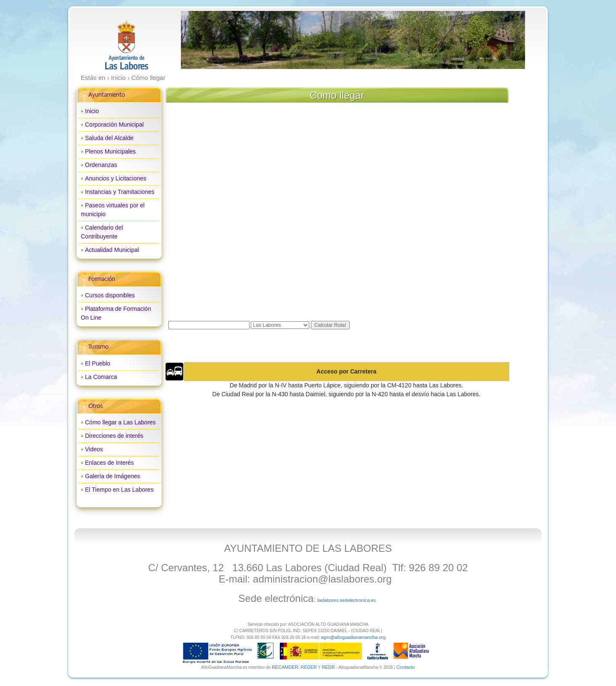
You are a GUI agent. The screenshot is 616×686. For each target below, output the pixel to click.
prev (204, 40)
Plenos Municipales (110, 151)
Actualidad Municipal (112, 250)
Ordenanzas (101, 165)
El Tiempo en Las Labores (119, 490)
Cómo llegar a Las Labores (120, 422)
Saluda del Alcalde (109, 138)
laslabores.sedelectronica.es (346, 600)
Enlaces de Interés (109, 463)
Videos (94, 449)
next (501, 40)
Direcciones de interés (114, 436)
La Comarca (101, 377)
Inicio (92, 111)
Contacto (406, 667)
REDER (309, 667)
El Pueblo (98, 363)
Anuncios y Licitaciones (116, 178)
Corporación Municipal (114, 124)
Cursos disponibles (110, 295)
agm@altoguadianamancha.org (353, 637)
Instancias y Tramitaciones (120, 192)
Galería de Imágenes (113, 476)
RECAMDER (285, 667)
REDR (329, 667)
